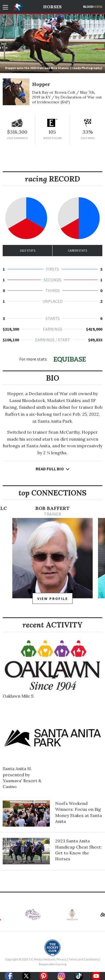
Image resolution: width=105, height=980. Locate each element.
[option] (52, 557)
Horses (52, 7)
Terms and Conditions (84, 959)
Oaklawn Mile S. (19, 696)
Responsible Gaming (53, 964)
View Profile (53, 599)
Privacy (62, 959)
